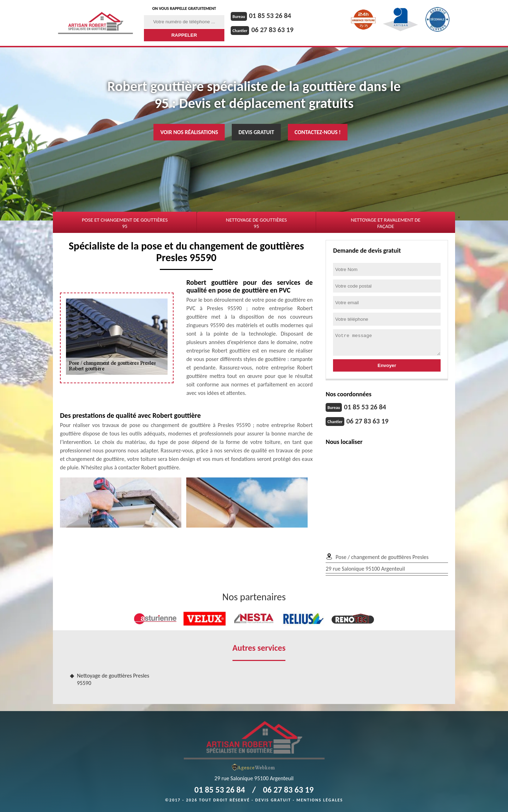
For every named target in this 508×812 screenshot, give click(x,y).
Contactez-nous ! (318, 132)
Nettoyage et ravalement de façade (385, 223)
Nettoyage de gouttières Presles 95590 (113, 679)
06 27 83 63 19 (272, 30)
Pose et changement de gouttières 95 (125, 223)
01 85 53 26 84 (270, 16)
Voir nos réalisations (189, 132)
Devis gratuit (256, 132)
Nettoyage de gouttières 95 (256, 223)
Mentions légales (320, 800)
